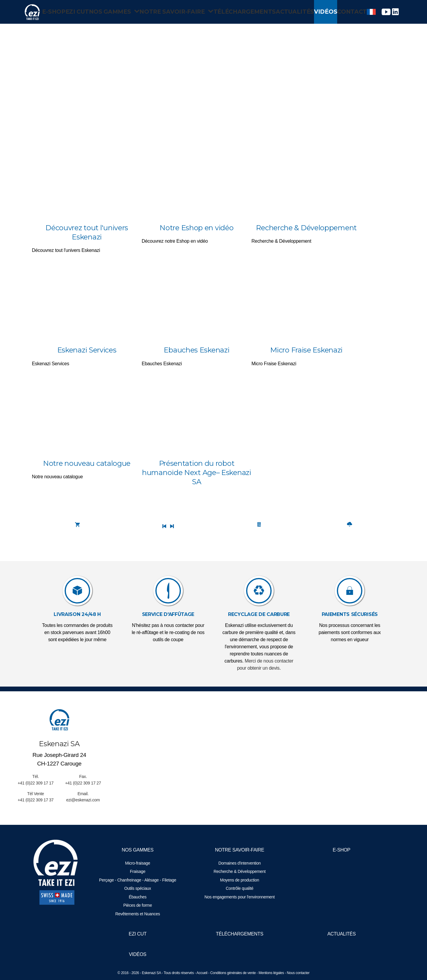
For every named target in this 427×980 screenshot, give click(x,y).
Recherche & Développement (239, 871)
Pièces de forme (139, 905)
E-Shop (47, 12)
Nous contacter (298, 973)
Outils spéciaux (139, 888)
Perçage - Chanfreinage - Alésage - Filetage (139, 880)
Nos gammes (118, 12)
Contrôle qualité (239, 888)
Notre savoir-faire (177, 12)
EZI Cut (76, 12)
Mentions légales (271, 973)
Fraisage (139, 871)
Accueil (202, 973)
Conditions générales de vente (233, 973)
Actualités (291, 12)
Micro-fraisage (139, 863)
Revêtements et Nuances (139, 914)
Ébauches (139, 897)
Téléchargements (240, 12)
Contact (360, 12)
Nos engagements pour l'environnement (239, 897)
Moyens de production (240, 880)
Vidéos (327, 12)
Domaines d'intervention (240, 863)
